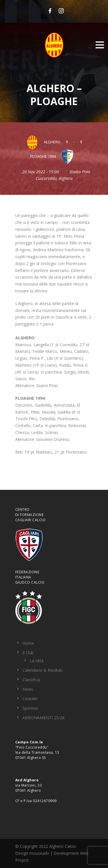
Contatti (30, 699)
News (28, 689)
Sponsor (30, 708)
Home (28, 643)
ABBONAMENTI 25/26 (43, 718)
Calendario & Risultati (42, 670)
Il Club (28, 653)
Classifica (31, 680)
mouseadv (39, 853)
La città (37, 661)
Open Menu (100, 45)
